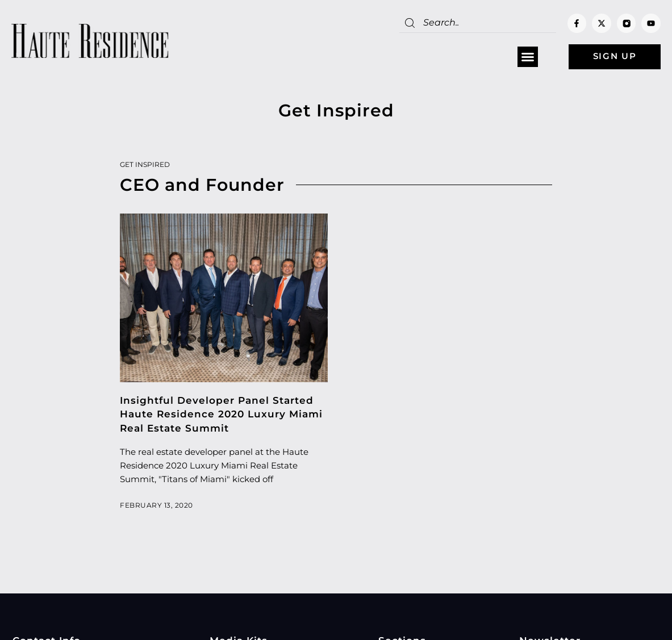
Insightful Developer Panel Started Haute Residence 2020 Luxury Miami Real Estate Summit (221, 415)
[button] (523, 57)
